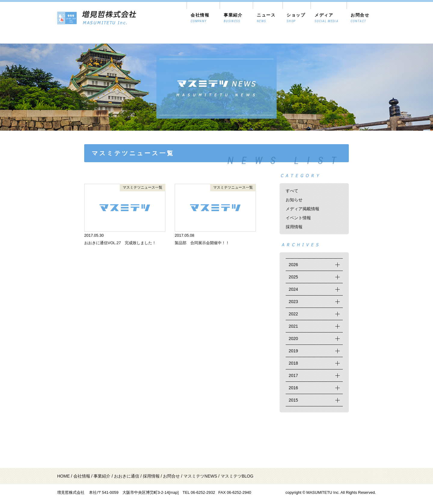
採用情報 (294, 227)
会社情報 (82, 476)
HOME (63, 476)
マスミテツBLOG (237, 476)
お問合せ (171, 476)
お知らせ (294, 200)
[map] (174, 492)
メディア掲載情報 (302, 209)
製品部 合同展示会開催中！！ (202, 243)
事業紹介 (102, 476)
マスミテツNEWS (200, 476)
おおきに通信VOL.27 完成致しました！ (120, 243)
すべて (292, 191)
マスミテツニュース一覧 (143, 187)
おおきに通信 (127, 476)
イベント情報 (298, 218)
